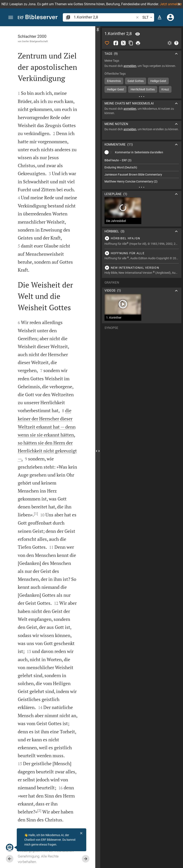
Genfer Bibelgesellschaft (35, 41)
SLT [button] (148, 17)
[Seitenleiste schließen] (98, 451)
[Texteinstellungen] (160, 17)
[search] (104, 17)
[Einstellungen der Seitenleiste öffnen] (170, 43)
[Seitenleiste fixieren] (98, 30)
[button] (179, 4)
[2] (39, 811)
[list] (142, 171)
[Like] (107, 43)
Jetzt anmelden (171, 4)
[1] (36, 514)
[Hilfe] (176, 43)
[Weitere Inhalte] (142, 96)
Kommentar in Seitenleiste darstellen (139, 152)
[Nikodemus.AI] (10, 847)
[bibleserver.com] (38, 18)
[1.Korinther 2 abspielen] (142, 238)
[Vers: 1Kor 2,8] (138, 34)
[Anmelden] (170, 17)
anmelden (130, 66)
